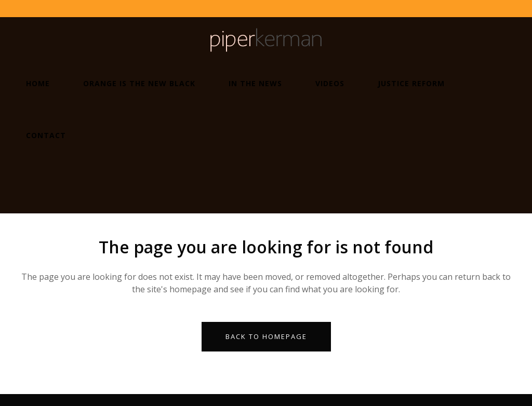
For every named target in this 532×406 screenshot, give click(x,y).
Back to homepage (266, 336)
